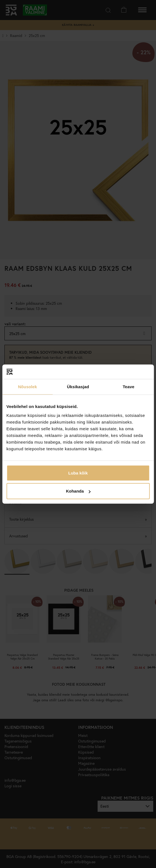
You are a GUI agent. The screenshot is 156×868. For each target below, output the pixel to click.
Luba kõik (78, 473)
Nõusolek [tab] (28, 387)
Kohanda (78, 491)
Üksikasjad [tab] (78, 387)
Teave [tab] (128, 387)
